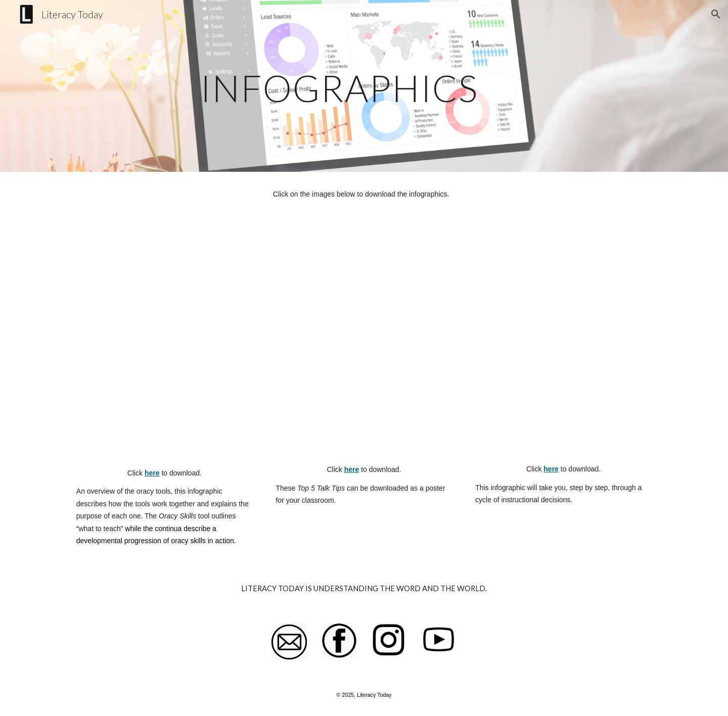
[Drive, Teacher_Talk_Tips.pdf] (364, 342)
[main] (339, 86)
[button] (716, 14)
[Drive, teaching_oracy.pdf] (563, 342)
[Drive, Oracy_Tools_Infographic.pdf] (165, 344)
